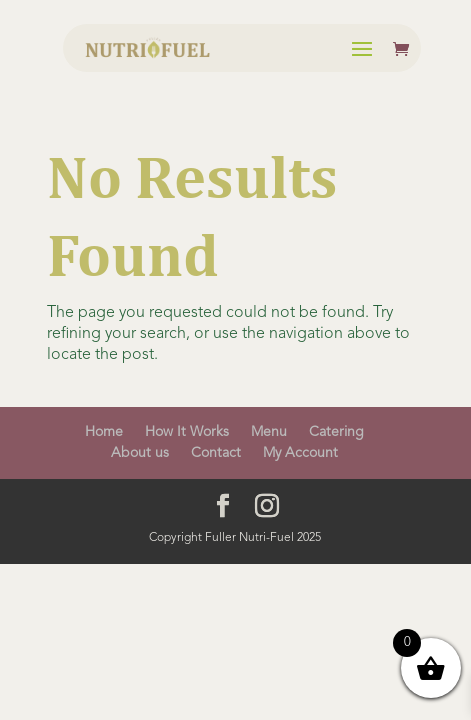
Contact (216, 453)
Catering (336, 432)
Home (104, 432)
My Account (300, 453)
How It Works (187, 432)
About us (140, 453)
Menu (269, 432)
